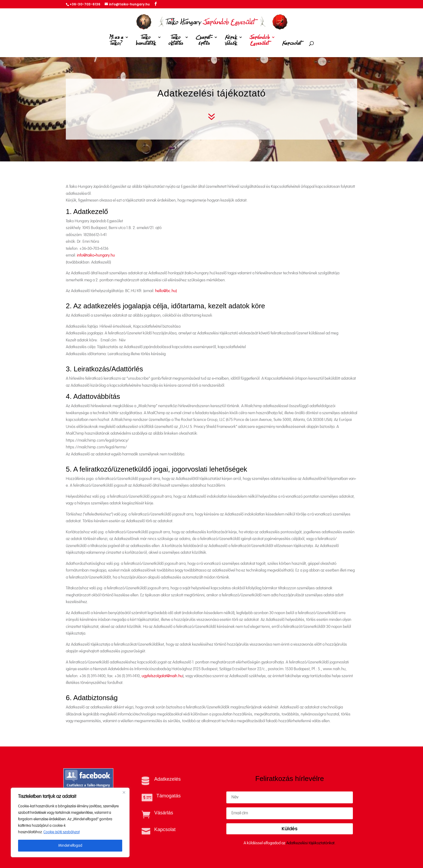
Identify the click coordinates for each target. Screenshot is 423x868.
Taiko (146, 41)
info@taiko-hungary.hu (96, 255)
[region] (70, 822)
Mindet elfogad (70, 846)
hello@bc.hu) (166, 291)
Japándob (260, 41)
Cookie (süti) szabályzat (62, 832)
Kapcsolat (292, 44)
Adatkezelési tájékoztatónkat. (311, 843)
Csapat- (204, 41)
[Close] (124, 792)
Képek (231, 41)
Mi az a (116, 41)
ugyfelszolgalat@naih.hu (162, 676)
